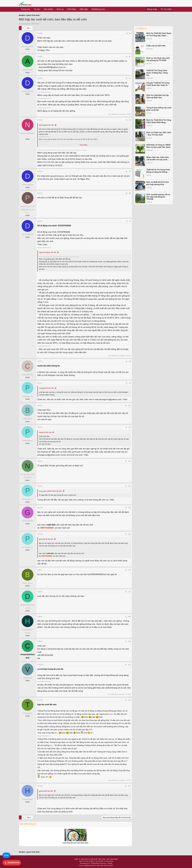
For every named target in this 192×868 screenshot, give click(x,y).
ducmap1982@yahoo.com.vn (52, 67)
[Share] (127, 33)
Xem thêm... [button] (84, 145)
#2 (130, 57)
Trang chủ (25, 9)
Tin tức (37, 9)
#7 (130, 221)
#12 (130, 461)
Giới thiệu (72, 9)
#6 (130, 193)
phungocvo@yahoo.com (110, 399)
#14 (130, 508)
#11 (130, 427)
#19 (130, 641)
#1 (130, 33)
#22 (129, 786)
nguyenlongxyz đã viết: (48, 252)
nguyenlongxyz (57, 176)
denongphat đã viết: (46, 125)
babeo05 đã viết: (45, 432)
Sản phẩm (48, 9)
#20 (129, 665)
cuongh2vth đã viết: (46, 388)
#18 (130, 617)
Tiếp (28, 28)
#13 (130, 486)
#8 (130, 361)
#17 (130, 592)
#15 (130, 534)
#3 (130, 78)
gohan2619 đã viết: (46, 539)
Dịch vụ (60, 9)
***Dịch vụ (141, 28)
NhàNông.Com (98, 9)
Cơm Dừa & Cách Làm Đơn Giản (75, 843)
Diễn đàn (84, 9)
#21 (130, 700)
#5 (130, 171)
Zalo (6, 855)
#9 (130, 383)
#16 (130, 570)
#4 (130, 120)
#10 (130, 406)
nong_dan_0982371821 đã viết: (50, 491)
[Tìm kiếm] (166, 9)
